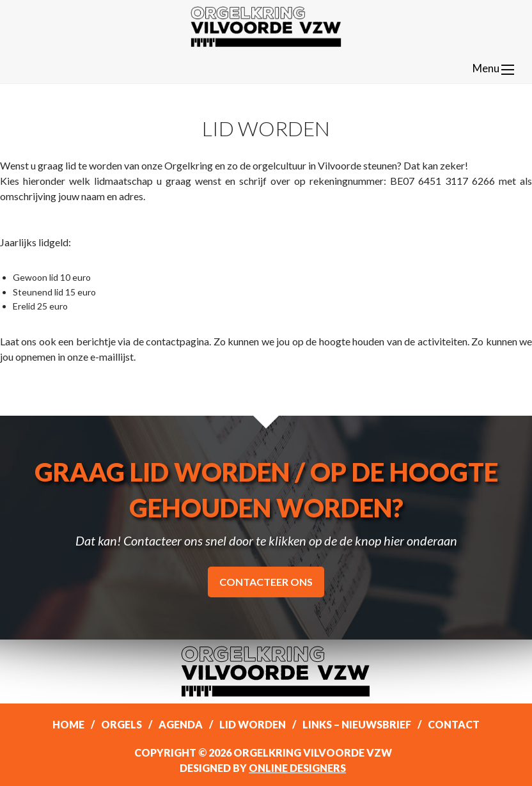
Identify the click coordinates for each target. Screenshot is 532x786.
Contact (454, 724)
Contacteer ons (266, 582)
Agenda (181, 724)
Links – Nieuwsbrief (357, 724)
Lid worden (253, 724)
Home (68, 724)
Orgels (121, 724)
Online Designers (297, 768)
